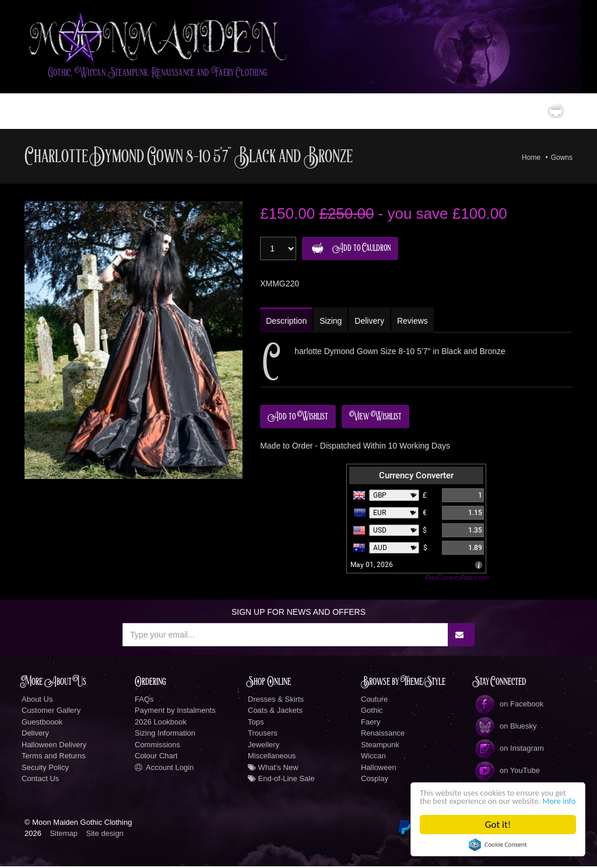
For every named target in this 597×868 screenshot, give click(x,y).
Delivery (35, 735)
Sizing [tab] (332, 323)
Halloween (379, 769)
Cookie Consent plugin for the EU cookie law (498, 845)
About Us (37, 701)
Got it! (498, 825)
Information (329, 112)
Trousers (263, 735)
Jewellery (264, 746)
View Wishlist (375, 418)
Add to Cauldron (348, 250)
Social (381, 112)
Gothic (372, 712)
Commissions (157, 746)
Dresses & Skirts (276, 701)
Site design (105, 835)
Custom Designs (237, 112)
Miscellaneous (272, 757)
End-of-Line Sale (281, 780)
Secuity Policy (45, 769)
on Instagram (509, 750)
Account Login (164, 769)
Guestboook (42, 724)
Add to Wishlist (298, 418)
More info (476, 800)
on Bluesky (505, 728)
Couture (374, 701)
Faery (371, 724)
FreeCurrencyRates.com (457, 580)
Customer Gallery (51, 712)
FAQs (144, 701)
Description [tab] (287, 323)
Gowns (562, 159)
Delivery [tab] (372, 323)
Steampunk (380, 746)
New (286, 112)
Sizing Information (165, 735)
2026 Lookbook (161, 724)
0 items (532, 112)
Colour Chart (156, 757)
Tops (256, 724)
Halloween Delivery (54, 746)
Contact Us (40, 780)
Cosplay (375, 780)
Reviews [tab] (417, 323)
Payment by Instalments (175, 712)
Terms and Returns (54, 757)
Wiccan (373, 757)
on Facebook (509, 706)
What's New (273, 769)
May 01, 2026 (372, 566)
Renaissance (383, 735)
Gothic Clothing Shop (101, 112)
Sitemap (64, 835)
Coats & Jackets (275, 712)
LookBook (178, 112)
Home (42, 112)
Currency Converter (416, 477)
